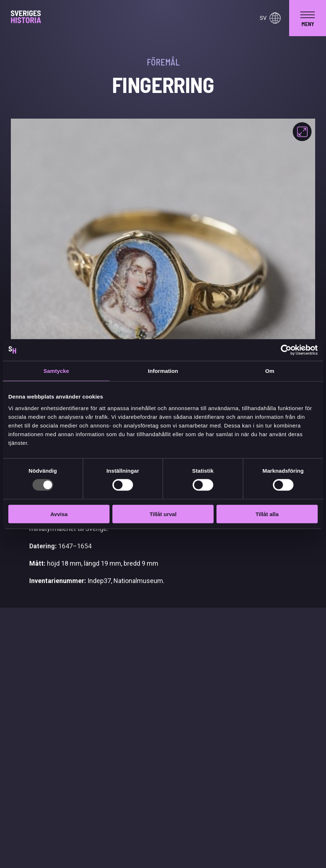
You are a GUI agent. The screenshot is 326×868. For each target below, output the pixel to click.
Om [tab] (270, 371)
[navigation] (308, 18)
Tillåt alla (267, 514)
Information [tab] (163, 371)
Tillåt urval (163, 514)
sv (270, 18)
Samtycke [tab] (56, 371)
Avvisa (59, 514)
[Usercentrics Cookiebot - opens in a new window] (286, 350)
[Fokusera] (302, 132)
